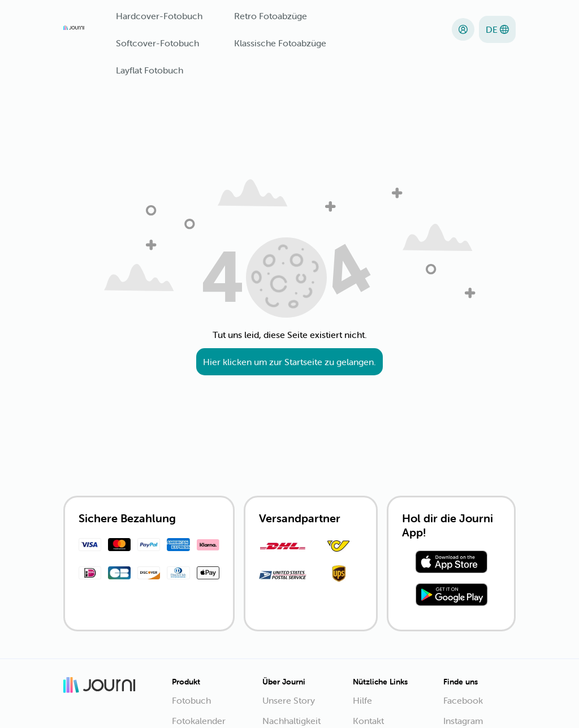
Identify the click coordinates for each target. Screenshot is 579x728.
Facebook (463, 700)
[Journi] (74, 29)
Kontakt (368, 721)
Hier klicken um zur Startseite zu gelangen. (289, 362)
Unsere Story (289, 700)
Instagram (463, 721)
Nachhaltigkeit (291, 721)
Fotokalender (199, 721)
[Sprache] (497, 29)
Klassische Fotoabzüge (280, 43)
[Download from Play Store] (451, 596)
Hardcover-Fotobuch (159, 16)
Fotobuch (191, 700)
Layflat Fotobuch (150, 70)
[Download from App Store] (451, 564)
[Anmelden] (463, 29)
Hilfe (362, 700)
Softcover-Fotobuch (157, 43)
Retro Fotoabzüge (271, 16)
